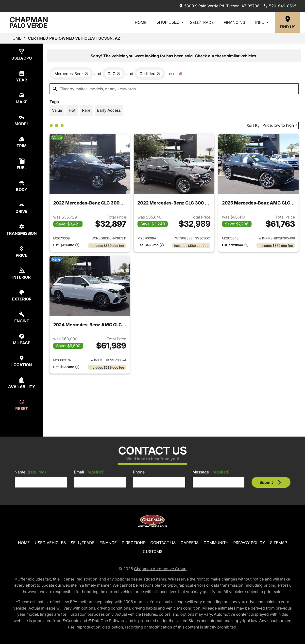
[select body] (22, 186)
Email (89, 472)
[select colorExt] (22, 295)
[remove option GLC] (114, 74)
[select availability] (22, 383)
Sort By (253, 126)
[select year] (22, 76)
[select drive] (22, 208)
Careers (190, 543)
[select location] (22, 361)
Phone (139, 472)
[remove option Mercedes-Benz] (71, 74)
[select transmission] (22, 230)
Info (263, 22)
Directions (134, 543)
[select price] (22, 252)
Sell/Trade (202, 22)
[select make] (22, 98)
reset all (175, 74)
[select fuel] (22, 164)
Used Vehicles (50, 543)
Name (30, 472)
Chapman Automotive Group (160, 569)
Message (211, 472)
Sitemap (279, 543)
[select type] (22, 55)
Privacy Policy (249, 543)
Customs (153, 551)
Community (216, 543)
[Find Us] (288, 22)
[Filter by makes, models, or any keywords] (174, 89)
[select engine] (22, 317)
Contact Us (163, 543)
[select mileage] (22, 339)
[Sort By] (280, 125)
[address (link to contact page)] (219, 6)
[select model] (22, 120)
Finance (108, 543)
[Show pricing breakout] (66, 246)
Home (141, 22)
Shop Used (171, 22)
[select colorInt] (22, 274)
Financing (235, 22)
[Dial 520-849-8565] (280, 6)
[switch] (57, 110)
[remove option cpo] (150, 74)
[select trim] (22, 142)
